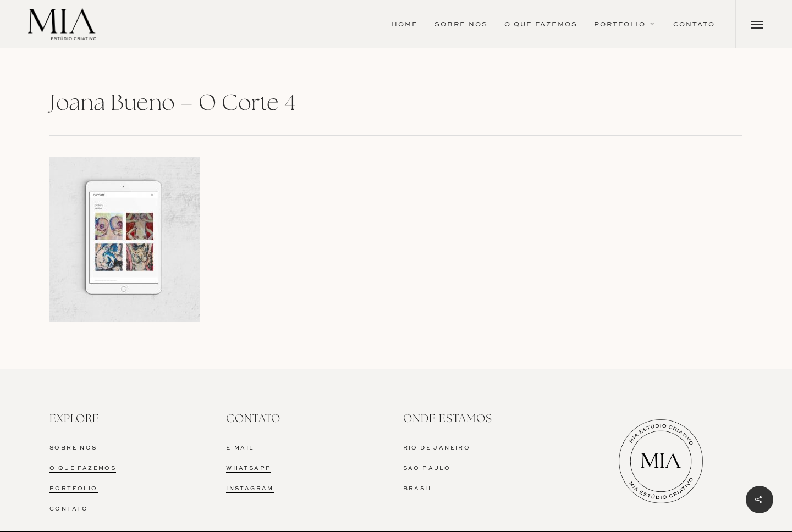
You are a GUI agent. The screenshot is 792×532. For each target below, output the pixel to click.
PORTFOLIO (74, 489)
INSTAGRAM (250, 489)
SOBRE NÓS (73, 448)
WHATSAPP (249, 468)
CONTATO (69, 509)
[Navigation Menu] (758, 24)
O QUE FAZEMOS (83, 468)
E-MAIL (240, 448)
